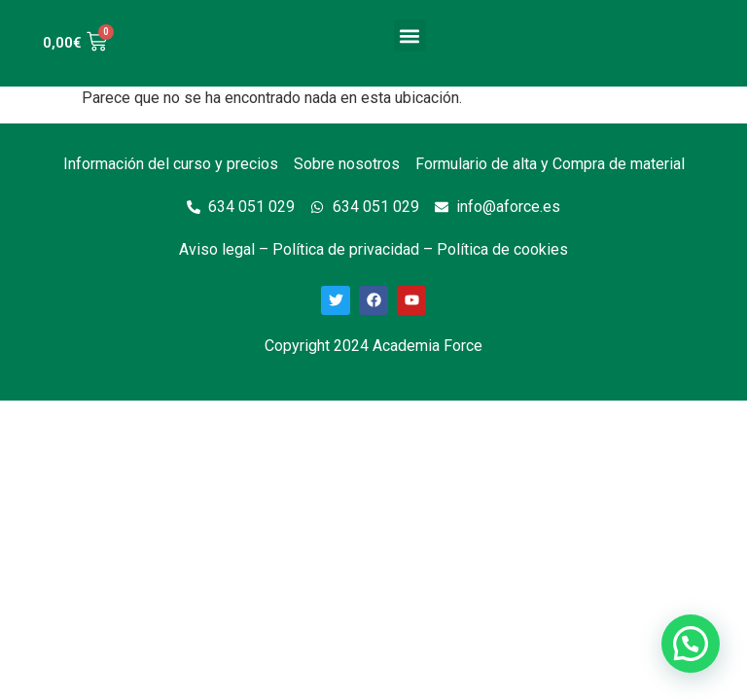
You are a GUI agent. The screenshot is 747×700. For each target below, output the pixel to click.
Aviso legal (217, 249)
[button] (410, 35)
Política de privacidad (346, 249)
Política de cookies (502, 249)
